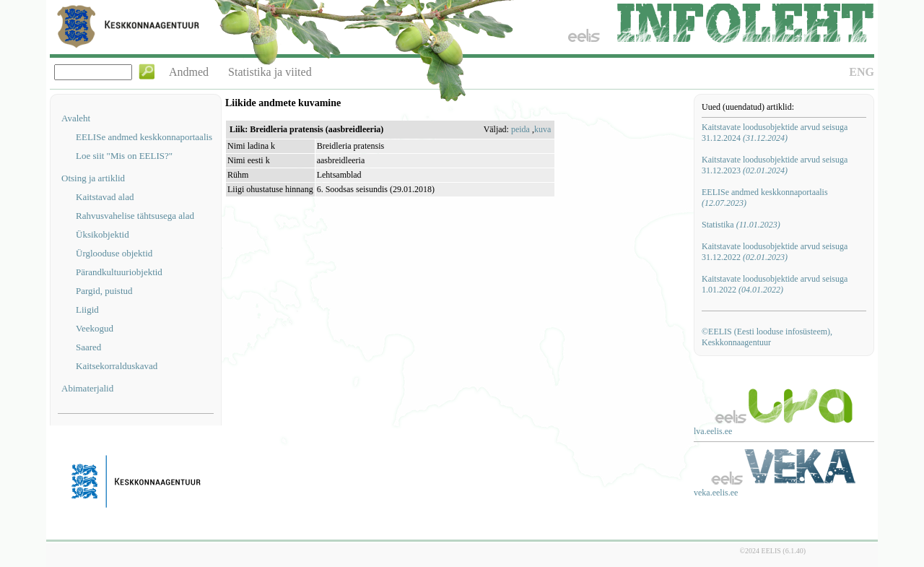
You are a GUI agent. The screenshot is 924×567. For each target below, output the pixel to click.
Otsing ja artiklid (93, 178)
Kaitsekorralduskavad (117, 366)
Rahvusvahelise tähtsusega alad (135, 216)
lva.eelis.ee (713, 431)
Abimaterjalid (87, 388)
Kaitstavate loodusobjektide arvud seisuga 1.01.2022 (775, 284)
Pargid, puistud (104, 291)
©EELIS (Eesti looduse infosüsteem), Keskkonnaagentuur (767, 337)
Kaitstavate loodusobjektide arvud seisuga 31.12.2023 (775, 165)
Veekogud (95, 328)
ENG (862, 72)
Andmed (189, 72)
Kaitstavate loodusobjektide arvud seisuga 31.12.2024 (775, 133)
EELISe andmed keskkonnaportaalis (144, 137)
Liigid (87, 310)
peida (520, 129)
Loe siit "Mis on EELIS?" (124, 156)
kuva (542, 129)
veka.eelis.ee (716, 493)
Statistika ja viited (270, 72)
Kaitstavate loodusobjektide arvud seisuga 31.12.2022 (775, 252)
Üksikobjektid (103, 234)
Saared (88, 347)
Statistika (741, 225)
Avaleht (76, 118)
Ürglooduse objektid (114, 253)
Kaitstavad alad (105, 197)
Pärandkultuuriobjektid (119, 272)
